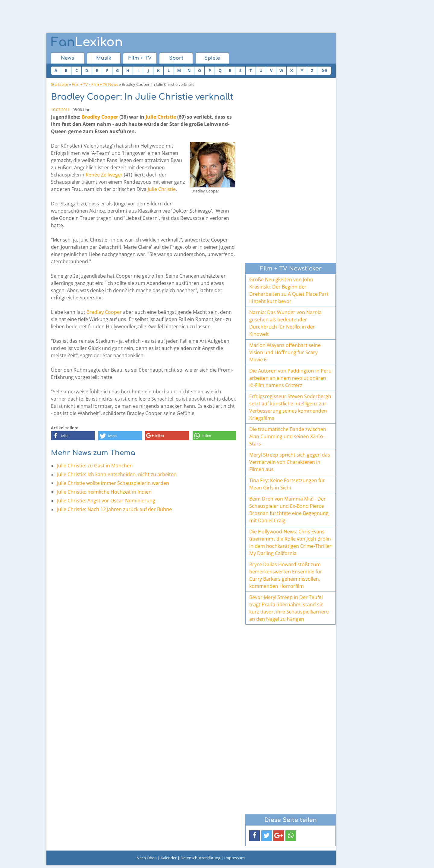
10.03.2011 (60, 110)
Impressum (234, 858)
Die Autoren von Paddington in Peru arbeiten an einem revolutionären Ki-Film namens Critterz (290, 378)
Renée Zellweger (104, 175)
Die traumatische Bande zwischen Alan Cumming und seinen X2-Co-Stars (288, 436)
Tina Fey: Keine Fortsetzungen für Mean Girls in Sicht (287, 484)
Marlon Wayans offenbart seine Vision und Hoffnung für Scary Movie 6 (285, 352)
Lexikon (87, 42)
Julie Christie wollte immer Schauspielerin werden (113, 483)
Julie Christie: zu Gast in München (95, 466)
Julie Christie (161, 117)
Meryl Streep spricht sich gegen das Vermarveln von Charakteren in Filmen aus (290, 462)
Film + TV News (105, 84)
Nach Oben (147, 858)
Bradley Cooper (100, 117)
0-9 (324, 70)
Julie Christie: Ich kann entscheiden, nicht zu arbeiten (117, 474)
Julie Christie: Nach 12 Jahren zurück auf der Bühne (114, 509)
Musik (104, 58)
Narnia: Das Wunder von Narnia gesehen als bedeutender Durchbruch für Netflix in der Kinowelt (285, 323)
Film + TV (140, 58)
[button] (73, 436)
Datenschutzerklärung (200, 858)
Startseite (60, 84)
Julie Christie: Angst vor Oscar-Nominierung (106, 501)
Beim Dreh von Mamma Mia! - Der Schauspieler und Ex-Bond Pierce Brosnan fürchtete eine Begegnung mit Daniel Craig (289, 510)
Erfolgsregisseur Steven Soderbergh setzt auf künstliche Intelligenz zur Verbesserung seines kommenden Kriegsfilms (290, 407)
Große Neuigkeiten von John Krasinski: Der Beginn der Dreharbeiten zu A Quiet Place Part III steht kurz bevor (289, 290)
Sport (176, 58)
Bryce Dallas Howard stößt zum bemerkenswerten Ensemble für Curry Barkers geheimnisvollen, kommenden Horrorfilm (286, 575)
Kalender (169, 858)
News (68, 58)
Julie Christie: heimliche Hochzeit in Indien (104, 492)
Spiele (212, 58)
